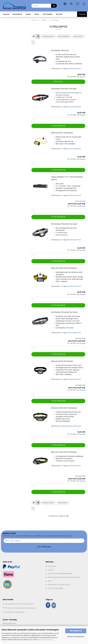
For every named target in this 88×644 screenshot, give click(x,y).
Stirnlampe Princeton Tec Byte (64, 89)
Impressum (52, 566)
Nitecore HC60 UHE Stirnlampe (64, 408)
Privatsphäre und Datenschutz (59, 585)
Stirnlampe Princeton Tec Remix (65, 312)
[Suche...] (54, 6)
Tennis (28, 14)
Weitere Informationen (76, 637)
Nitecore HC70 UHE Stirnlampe (64, 452)
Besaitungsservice (9, 623)
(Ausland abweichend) (74, 69)
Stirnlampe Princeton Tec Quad (64, 224)
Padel (37, 14)
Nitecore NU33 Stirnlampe (62, 361)
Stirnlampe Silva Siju (60, 50)
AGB (49, 581)
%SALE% (82, 14)
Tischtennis (48, 14)
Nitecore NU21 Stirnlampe (62, 133)
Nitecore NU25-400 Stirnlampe (64, 268)
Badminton (17, 14)
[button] (65, 4)
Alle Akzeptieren (76, 631)
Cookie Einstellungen (56, 588)
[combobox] (48, 36)
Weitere (59, 14)
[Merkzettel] (78, 4)
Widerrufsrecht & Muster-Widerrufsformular (64, 577)
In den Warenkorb (58, 126)
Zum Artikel (58, 82)
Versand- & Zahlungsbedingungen (60, 574)
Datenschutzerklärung (46, 640)
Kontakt (51, 570)
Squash (6, 14)
